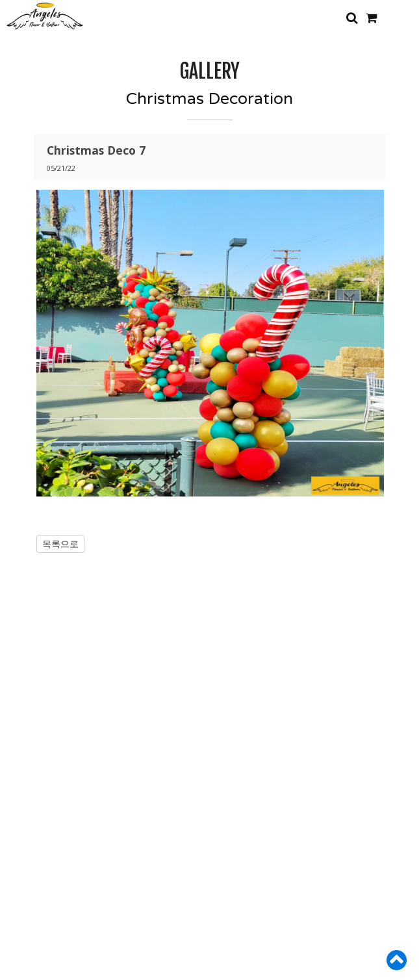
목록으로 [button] (60, 544)
